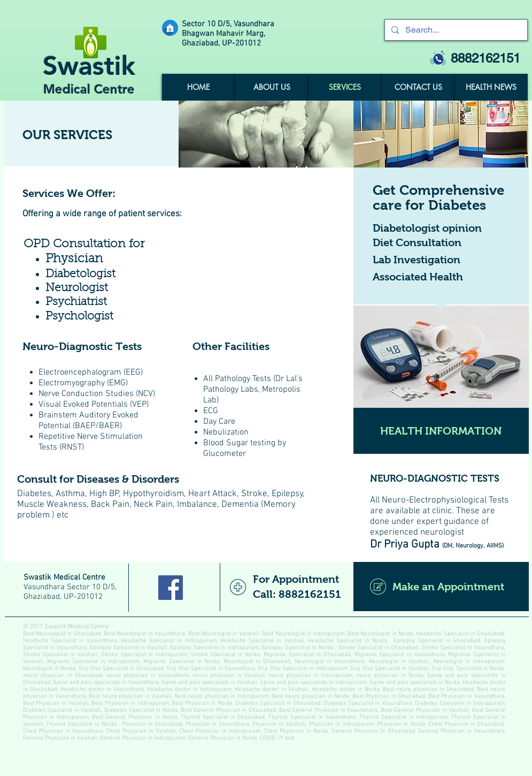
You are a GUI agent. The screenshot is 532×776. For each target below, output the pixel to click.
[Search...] (455, 30)
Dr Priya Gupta (405, 545)
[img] (266, 134)
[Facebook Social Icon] (171, 588)
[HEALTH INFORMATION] (441, 431)
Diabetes (34, 494)
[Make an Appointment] (441, 587)
